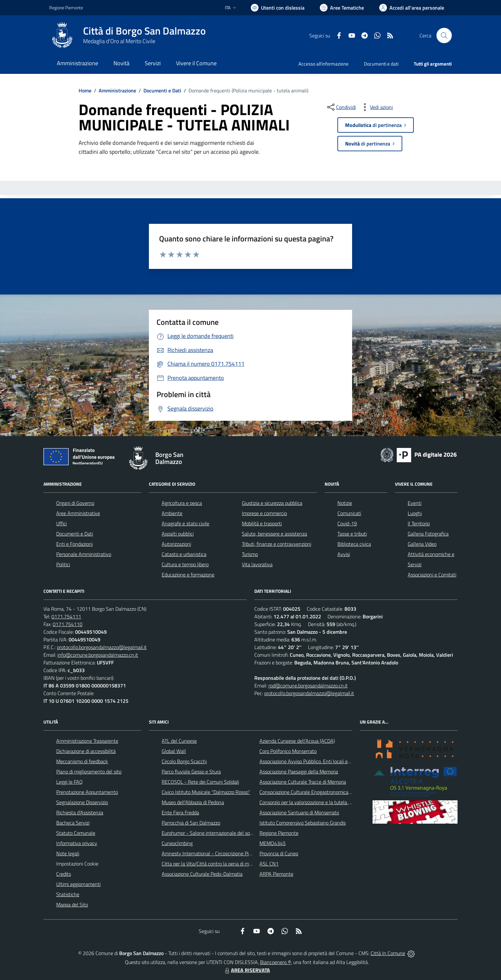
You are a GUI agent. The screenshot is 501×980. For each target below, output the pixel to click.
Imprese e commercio (264, 513)
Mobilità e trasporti (262, 523)
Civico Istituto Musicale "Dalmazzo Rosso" (206, 792)
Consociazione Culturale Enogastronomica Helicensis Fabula (323, 792)
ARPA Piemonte (276, 874)
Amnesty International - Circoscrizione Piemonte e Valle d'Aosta (230, 853)
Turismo (250, 554)
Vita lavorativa (257, 564)
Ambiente (172, 513)
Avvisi (344, 554)
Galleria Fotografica (428, 534)
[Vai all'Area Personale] (412, 8)
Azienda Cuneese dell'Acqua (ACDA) (297, 741)
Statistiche (68, 894)
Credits (64, 874)
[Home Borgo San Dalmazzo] (127, 35)
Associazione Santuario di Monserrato (299, 812)
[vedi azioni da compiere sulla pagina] (376, 107)
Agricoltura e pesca (182, 503)
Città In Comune (388, 953)
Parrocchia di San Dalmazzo (191, 823)
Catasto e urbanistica (184, 554)
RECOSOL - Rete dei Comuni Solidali (200, 782)
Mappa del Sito (72, 905)
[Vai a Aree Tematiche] (342, 8)
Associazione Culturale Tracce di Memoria (303, 782)
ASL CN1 (269, 864)
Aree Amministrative (78, 513)
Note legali (68, 853)
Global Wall (174, 751)
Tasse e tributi (352, 534)
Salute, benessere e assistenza (274, 534)
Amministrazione (117, 90)
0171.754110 (68, 624)
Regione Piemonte (279, 833)
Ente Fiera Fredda (180, 812)
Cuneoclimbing (177, 843)
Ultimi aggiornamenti (78, 884)
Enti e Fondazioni (74, 544)
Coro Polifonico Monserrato (288, 751)
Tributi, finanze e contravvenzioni (277, 544)
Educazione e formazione (188, 575)
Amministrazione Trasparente (87, 741)
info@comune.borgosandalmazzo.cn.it (98, 655)
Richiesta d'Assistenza (80, 812)
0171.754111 (66, 616)
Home (85, 90)
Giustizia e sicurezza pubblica (272, 503)
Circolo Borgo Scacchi (184, 761)
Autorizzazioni (176, 544)
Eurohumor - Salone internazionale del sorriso (210, 833)
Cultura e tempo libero (185, 564)
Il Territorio (419, 523)
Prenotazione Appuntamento (87, 792)
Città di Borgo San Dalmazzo (144, 31)
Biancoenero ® (276, 962)
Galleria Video (422, 544)
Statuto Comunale (76, 833)
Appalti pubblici (178, 534)
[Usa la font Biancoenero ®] (278, 8)
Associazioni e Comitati (432, 575)
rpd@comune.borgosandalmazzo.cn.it (308, 686)
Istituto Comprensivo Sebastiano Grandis (303, 823)
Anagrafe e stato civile (185, 523)
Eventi (415, 503)
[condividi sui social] (341, 107)
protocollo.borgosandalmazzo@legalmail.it (102, 647)
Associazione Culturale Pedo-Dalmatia (202, 874)
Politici (63, 564)
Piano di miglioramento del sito (89, 772)
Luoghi (415, 513)
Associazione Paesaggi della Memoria (299, 772)
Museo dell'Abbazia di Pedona (193, 802)
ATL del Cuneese (179, 741)
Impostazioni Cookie (77, 864)
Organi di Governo (75, 503)
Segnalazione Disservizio (82, 802)
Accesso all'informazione (324, 64)
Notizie (345, 503)
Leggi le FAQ (69, 782)
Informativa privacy (77, 843)
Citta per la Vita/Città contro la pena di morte (210, 864)
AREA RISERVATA (247, 970)
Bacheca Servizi (73, 823)
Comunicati (349, 513)
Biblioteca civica (354, 544)
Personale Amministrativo (84, 554)
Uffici (62, 523)
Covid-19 (347, 523)
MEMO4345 (273, 843)
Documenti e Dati (162, 90)
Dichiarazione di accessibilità (86, 751)
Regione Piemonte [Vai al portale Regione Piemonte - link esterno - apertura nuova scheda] (66, 8)
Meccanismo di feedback (82, 761)
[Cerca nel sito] (444, 35)
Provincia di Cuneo (279, 853)
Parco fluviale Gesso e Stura (191, 772)
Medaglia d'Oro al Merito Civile (119, 41)
